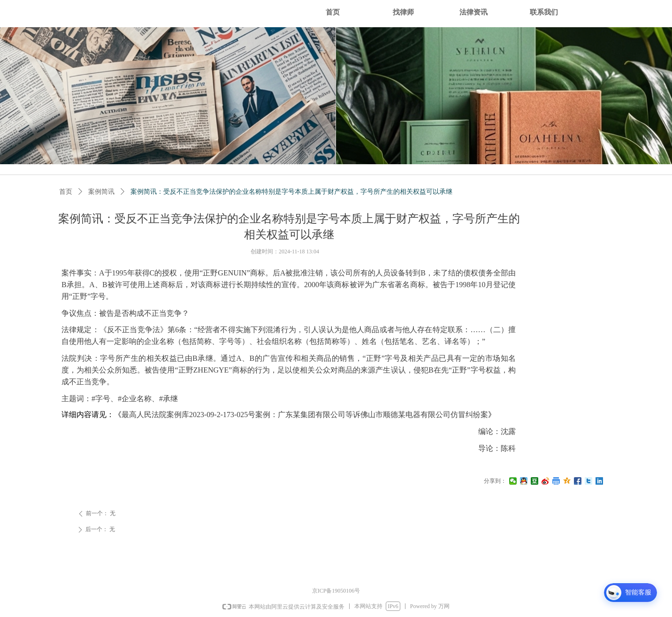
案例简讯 (101, 192)
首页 (66, 192)
